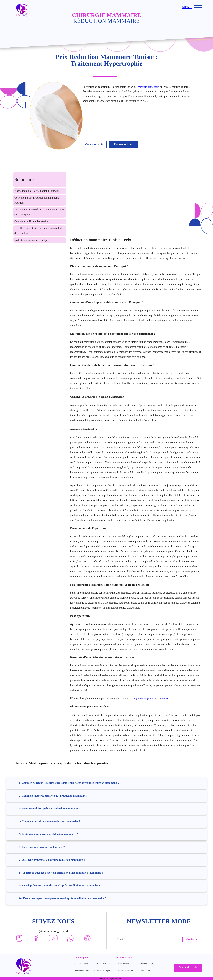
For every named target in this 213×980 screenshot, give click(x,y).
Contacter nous (123, 964)
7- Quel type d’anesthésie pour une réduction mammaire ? (52, 860)
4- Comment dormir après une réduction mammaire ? (50, 821)
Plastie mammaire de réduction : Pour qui (37, 191)
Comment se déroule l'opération (31, 221)
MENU (187, 7)
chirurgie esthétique (148, 87)
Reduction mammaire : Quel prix (32, 240)
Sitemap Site (145, 971)
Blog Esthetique (103, 971)
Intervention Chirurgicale (85, 971)
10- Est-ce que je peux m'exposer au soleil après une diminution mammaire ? (62, 898)
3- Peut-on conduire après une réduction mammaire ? (49, 808)
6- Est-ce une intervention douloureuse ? (42, 847)
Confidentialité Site (125, 971)
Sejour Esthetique (104, 964)
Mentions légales (146, 964)
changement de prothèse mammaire (150, 698)
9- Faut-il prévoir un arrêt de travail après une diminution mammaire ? (60, 886)
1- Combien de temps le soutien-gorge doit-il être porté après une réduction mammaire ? (69, 783)
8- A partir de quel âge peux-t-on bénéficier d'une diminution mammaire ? (61, 873)
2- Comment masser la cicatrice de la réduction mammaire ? (53, 796)
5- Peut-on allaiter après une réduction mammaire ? (48, 834)
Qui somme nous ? (82, 964)
